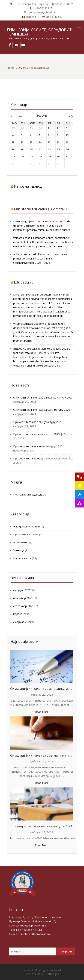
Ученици (19, 550)
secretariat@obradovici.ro (34, 934)
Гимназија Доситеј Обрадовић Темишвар (40, 32)
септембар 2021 (24, 606)
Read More (42, 712)
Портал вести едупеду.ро (30, 494)
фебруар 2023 (22, 590)
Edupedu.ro (24, 282)
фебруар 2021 (22, 622)
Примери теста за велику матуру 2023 (38, 422)
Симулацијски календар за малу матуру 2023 (42, 410)
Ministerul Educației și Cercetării (40, 209)
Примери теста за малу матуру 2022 (37, 458)
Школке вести (22, 558)
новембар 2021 (23, 598)
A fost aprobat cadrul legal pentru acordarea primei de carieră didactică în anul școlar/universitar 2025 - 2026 (40, 258)
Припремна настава (26, 534)
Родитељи (20, 542)
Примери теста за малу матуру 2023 (37, 434)
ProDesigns (52, 974)
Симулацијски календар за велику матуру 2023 (43, 397)
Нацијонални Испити (27, 526)
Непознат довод (28, 186)
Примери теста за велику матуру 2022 (38, 446)
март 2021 (20, 614)
